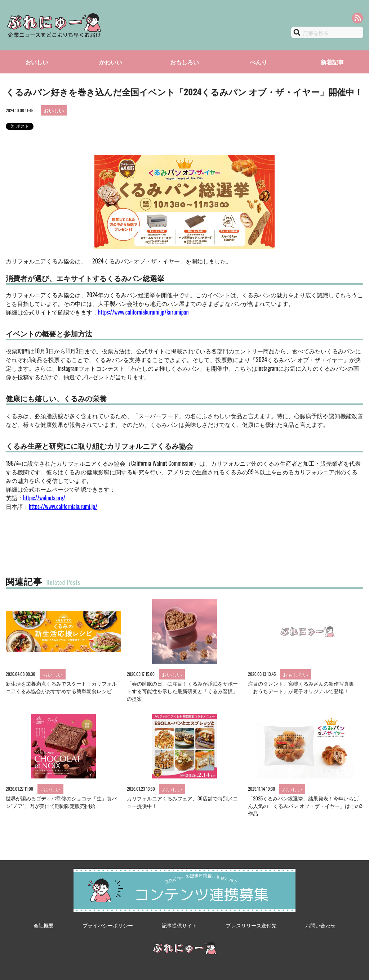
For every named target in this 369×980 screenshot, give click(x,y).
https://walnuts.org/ (44, 498)
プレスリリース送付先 (251, 925)
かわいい (111, 62)
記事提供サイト (179, 925)
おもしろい (184, 62)
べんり (258, 62)
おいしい (37, 62)
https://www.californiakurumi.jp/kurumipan (143, 312)
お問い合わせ (320, 925)
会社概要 (44, 925)
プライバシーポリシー (108, 925)
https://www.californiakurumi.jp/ (63, 506)
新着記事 (332, 62)
